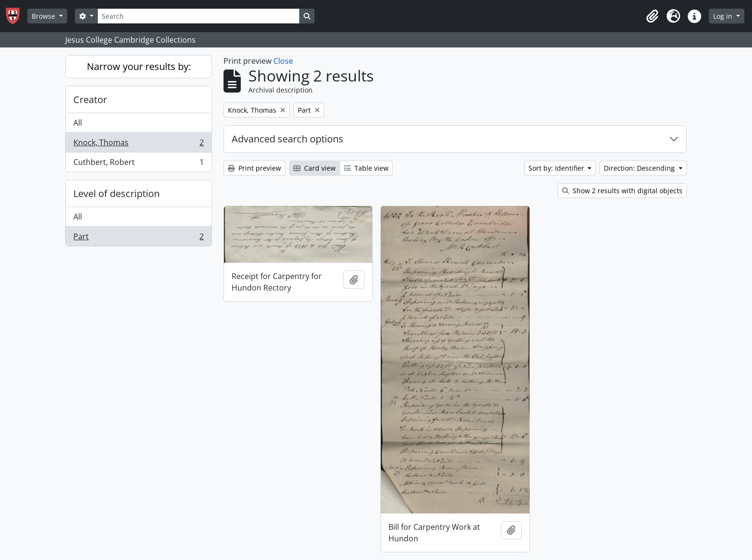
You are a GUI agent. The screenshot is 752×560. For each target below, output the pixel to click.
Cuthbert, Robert (138, 164)
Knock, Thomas (138, 145)
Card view (315, 168)
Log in (724, 16)
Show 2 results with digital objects (622, 191)
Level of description (117, 193)
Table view (366, 168)
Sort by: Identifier (557, 168)
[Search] (199, 16)
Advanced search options (288, 139)
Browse (44, 16)
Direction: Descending (640, 168)
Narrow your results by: (139, 66)
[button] (652, 16)
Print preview (254, 168)
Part (138, 238)
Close (283, 61)
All (78, 123)
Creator (90, 99)
